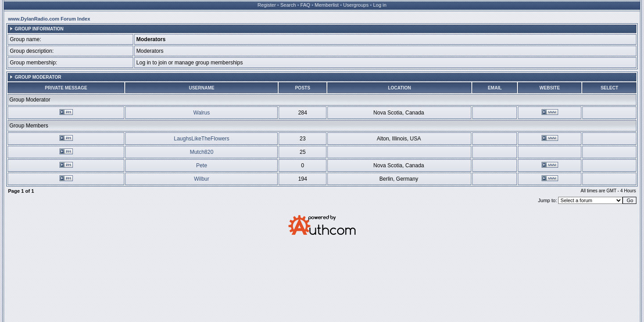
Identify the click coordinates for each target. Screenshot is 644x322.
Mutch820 (201, 152)
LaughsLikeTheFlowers (202, 139)
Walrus (201, 113)
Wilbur (202, 179)
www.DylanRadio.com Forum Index (49, 19)
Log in (380, 5)
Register (267, 5)
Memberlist (327, 5)
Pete (201, 165)
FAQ (305, 5)
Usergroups (356, 5)
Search (288, 5)
